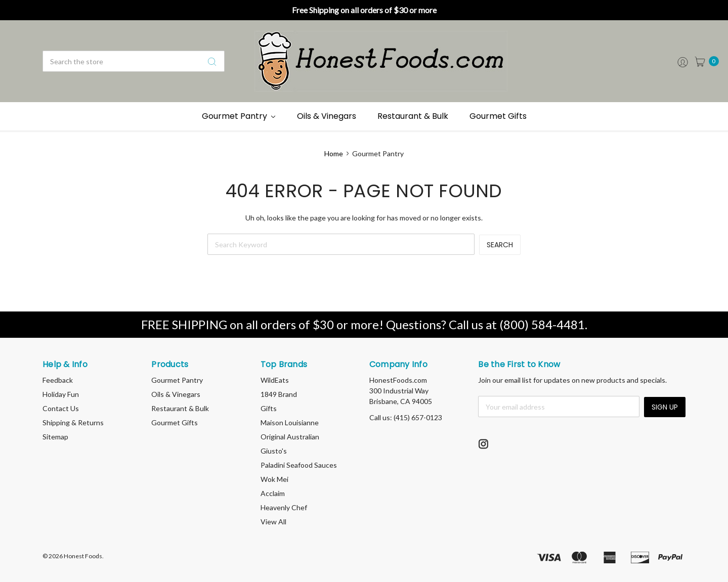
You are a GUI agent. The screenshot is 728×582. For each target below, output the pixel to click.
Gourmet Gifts (498, 116)
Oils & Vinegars (327, 116)
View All (273, 522)
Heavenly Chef (284, 507)
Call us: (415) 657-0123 (406, 417)
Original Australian (290, 437)
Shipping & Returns (73, 422)
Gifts (269, 408)
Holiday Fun (61, 394)
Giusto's (274, 451)
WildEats (275, 380)
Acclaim (273, 493)
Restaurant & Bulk (413, 116)
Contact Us (61, 408)
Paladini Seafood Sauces (299, 465)
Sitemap (55, 437)
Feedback (58, 380)
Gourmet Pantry (239, 116)
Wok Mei (274, 479)
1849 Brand (279, 394)
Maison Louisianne (290, 422)
